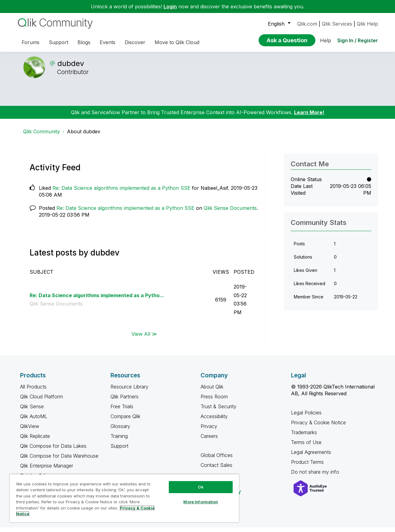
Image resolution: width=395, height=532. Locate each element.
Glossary (120, 431)
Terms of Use (306, 447)
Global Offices (217, 460)
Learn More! (309, 117)
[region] (124, 498)
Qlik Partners (125, 401)
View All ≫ (144, 338)
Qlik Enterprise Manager (47, 470)
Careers (209, 441)
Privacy (209, 431)
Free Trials (122, 411)
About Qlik (212, 391)
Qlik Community (42, 136)
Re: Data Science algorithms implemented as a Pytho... (97, 300)
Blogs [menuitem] (84, 42)
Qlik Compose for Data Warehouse (59, 460)
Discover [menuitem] (135, 42)
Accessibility (214, 421)
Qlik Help (367, 24)
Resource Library (129, 391)
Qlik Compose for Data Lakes (53, 451)
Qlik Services (337, 24)
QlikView (30, 431)
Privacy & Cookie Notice (318, 427)
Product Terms (307, 467)
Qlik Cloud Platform (42, 401)
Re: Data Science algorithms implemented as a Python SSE (121, 193)
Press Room (214, 401)
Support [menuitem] (58, 42)
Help (326, 40)
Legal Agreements (311, 457)
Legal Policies (306, 417)
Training (119, 441)
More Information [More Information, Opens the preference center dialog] (201, 502)
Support (119, 451)
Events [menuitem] (108, 42)
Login (170, 6)
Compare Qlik (125, 421)
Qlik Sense (32, 411)
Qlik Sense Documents (230, 213)
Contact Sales (216, 470)
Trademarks (304, 437)
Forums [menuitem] (31, 42)
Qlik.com (307, 24)
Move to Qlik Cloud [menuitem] (177, 42)
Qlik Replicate (35, 441)
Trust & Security (218, 411)
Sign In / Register (358, 40)
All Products (33, 391)
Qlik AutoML (34, 421)
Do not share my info (316, 476)
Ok (201, 487)
